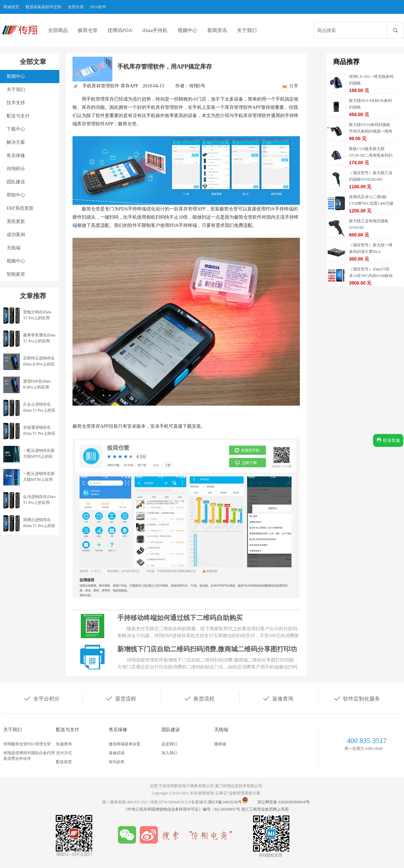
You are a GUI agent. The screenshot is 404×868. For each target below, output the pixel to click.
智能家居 (16, 274)
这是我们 (169, 744)
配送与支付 (18, 116)
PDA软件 (98, 7)
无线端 (14, 248)
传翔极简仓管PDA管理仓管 (27, 744)
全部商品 (58, 30)
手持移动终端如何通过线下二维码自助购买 (180, 618)
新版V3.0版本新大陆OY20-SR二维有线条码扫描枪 (371, 155)
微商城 (220, 744)
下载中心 (16, 129)
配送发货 (64, 762)
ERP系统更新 (20, 208)
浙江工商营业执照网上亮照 (265, 809)
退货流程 (121, 698)
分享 (294, 86)
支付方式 (64, 753)
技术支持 (16, 103)
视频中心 (188, 30)
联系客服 (388, 440)
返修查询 (278, 698)
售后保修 (16, 155)
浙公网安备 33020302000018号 (284, 802)
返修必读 (117, 753)
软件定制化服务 (357, 698)
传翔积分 (16, 169)
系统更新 (16, 221)
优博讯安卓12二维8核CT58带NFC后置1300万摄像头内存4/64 (371, 203)
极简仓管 (88, 30)
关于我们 (247, 30)
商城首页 (11, 7)
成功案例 (16, 235)
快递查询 (64, 744)
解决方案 (16, 142)
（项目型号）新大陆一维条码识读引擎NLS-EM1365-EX (371, 252)
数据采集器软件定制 (43, 7)
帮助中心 (16, 195)
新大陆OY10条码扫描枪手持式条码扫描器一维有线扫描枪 (371, 131)
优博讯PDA (120, 30)
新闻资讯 (217, 30)
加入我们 (169, 753)
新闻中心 (16, 76)
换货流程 (199, 698)
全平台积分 (42, 698)
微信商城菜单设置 (125, 744)
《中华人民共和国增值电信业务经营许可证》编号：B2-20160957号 (182, 809)
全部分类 (76, 7)
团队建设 (16, 182)
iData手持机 (155, 30)
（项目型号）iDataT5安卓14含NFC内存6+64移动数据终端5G (371, 276)
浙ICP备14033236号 (225, 802)
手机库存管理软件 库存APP (110, 86)
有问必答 (117, 762)
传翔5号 (197, 86)
